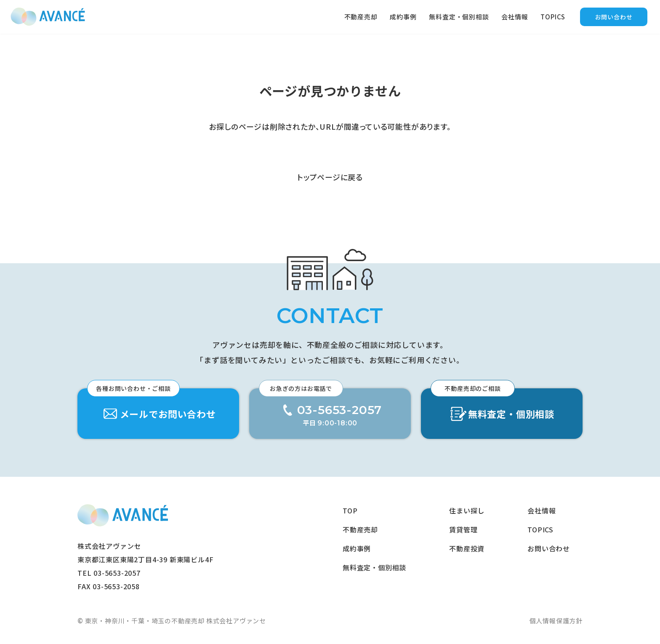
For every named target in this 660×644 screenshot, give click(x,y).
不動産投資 (467, 548)
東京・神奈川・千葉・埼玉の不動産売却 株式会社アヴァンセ (123, 515)
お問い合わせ (614, 17)
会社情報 (515, 17)
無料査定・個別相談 (459, 17)
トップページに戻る (330, 177)
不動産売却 (361, 17)
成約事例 (403, 17)
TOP (350, 510)
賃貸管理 (463, 529)
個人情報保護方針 (556, 621)
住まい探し (467, 510)
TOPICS (553, 17)
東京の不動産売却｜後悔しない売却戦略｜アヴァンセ (48, 17)
